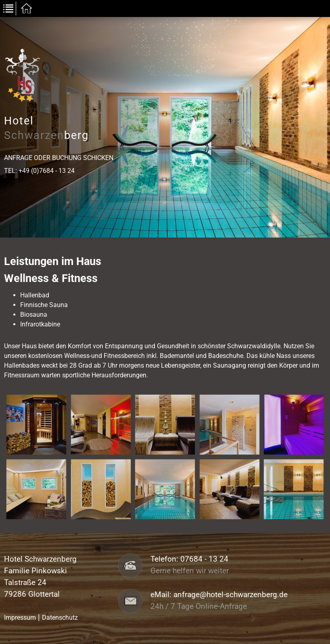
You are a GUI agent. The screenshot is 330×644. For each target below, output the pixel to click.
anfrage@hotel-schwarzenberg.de (231, 595)
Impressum (20, 618)
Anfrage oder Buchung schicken (59, 158)
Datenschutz (60, 618)
